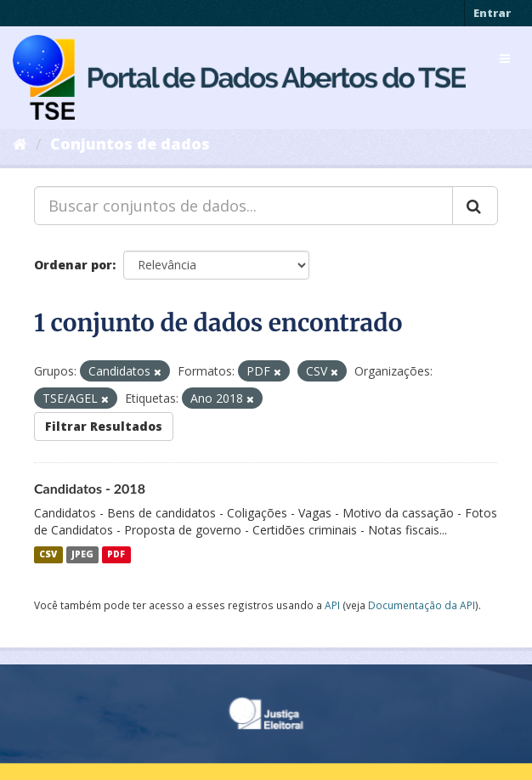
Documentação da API (422, 605)
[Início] (20, 144)
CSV (48, 555)
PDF (116, 555)
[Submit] (475, 206)
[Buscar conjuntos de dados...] (243, 206)
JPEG (82, 555)
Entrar (492, 13)
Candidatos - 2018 (90, 488)
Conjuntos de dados (130, 144)
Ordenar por (73, 265)
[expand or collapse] (505, 59)
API (332, 605)
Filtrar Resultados (104, 426)
